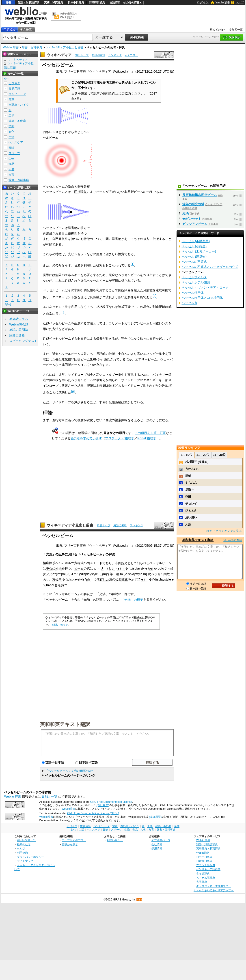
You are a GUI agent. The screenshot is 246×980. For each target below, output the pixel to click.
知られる (143, 563)
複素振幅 (121, 420)
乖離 (188, 497)
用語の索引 (99, 55)
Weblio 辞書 (223, 2)
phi (63, 574)
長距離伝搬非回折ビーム (73, 359)
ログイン (203, 2)
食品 (11, 164)
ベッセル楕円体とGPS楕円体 (202, 298)
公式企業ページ (161, 840)
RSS (140, 900)
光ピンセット (77, 254)
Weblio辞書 (68, 809)
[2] (154, 296)
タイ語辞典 (203, 873)
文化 (11, 132)
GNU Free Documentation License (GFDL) (93, 813)
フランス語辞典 (206, 865)
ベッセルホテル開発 (196, 282)
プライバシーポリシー (30, 857)
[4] (73, 391)
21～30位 (219, 455)
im (59, 574)
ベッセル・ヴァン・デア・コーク (205, 287)
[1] (132, 264)
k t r (112, 568)
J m (104, 568)
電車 (11, 99)
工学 (11, 115)
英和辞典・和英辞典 (208, 848)
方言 (11, 175)
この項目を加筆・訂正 (150, 433)
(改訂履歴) (103, 805)
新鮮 (188, 476)
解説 (112, 554)
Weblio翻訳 (203, 853)
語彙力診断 (17, 335)
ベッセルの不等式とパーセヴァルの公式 (210, 267)
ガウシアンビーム (195, 224)
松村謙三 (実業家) (197, 462)
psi (151, 568)
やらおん (191, 483)
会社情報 (157, 844)
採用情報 (157, 848)
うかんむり (193, 469)
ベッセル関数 (160, 574)
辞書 (8, 2)
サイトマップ (25, 861)
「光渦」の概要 (132, 600)
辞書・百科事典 (32, 47)
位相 (119, 579)
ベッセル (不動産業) (196, 241)
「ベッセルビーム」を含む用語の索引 (70, 771)
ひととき (191, 511)
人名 (11, 169)
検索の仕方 (24, 844)
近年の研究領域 (193, 204)
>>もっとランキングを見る (224, 531)
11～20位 (203, 455)
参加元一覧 (236, 30)
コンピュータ (17, 94)
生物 (11, 159)
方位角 (57, 579)
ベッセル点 (190, 303)
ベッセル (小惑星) (194, 246)
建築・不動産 (17, 121)
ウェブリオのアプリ (74, 840)
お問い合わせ (60, 625)
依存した (103, 579)
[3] (63, 312)
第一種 (114, 574)
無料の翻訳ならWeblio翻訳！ (69, 16)
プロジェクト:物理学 (120, 438)
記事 (62, 554)
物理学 (83, 433)
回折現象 (80, 192)
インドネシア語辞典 (208, 869)
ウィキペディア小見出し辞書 (64, 47)
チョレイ (191, 504)
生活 (11, 137)
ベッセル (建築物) (194, 257)
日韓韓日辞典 (97, 2)
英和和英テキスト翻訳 (65, 724)
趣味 (11, 148)
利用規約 (22, 853)
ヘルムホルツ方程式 (69, 563)
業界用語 (14, 89)
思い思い (191, 517)
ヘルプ (240, 2)
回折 (121, 563)
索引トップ (82, 55)
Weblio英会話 (19, 324)
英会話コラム (19, 319)
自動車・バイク (19, 105)
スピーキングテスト (23, 341)
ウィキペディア (59, 55)
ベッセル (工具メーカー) (199, 251)
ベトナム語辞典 (206, 878)
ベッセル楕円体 (193, 293)
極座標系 (49, 563)
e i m (121, 568)
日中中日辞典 (76, 2)
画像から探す (70, 844)
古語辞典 (115, 2)
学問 (11, 126)
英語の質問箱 (19, 330)
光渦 (49, 554)
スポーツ (14, 153)
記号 (8, 305)
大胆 (188, 524)
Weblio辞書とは (26, 840)
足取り (190, 490)
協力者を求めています (86, 438)
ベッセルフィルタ (194, 277)
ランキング (115, 55)
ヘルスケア (16, 142)
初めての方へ (218, 30)
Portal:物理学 (147, 438)
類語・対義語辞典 (29, 2)
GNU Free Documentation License (111, 802)
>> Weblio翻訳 (233, 540)
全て (7, 79)
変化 (125, 579)
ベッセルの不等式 (194, 262)
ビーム (79, 568)
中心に (51, 568)
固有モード (95, 563)
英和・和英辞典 (54, 2)
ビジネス (14, 83)
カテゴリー (131, 55)
